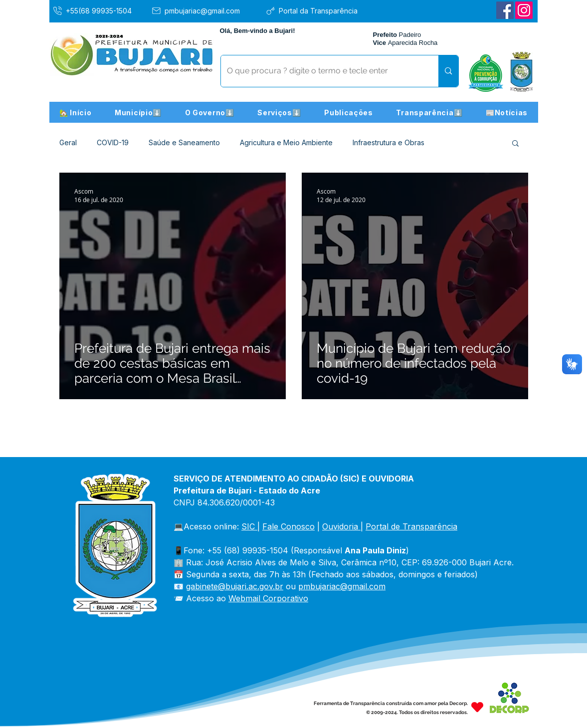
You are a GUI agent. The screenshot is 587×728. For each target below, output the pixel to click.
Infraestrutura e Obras (389, 142)
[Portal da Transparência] (319, 10)
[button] (138, 112)
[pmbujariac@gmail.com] (205, 10)
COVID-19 (113, 142)
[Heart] (477, 707)
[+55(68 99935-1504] (99, 10)
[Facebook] (505, 10)
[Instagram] (524, 10)
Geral (68, 142)
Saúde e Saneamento (184, 142)
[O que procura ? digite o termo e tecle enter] (322, 71)
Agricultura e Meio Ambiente (286, 142)
